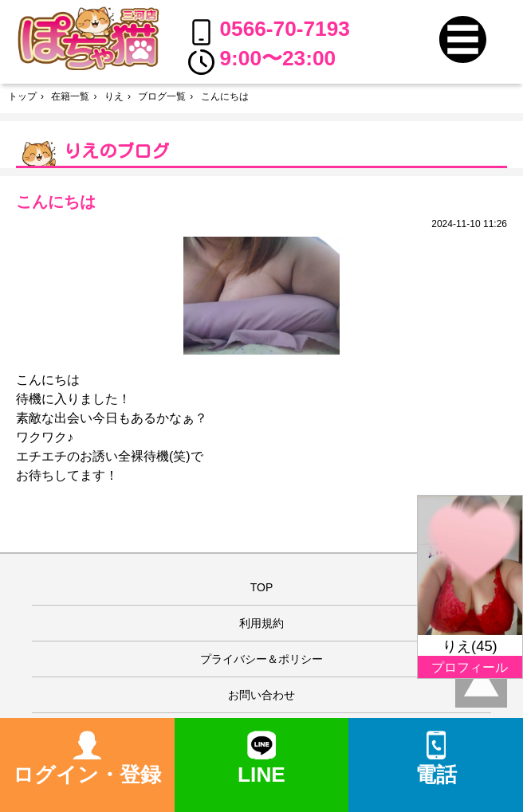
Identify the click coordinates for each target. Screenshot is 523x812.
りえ (114, 96)
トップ (22, 96)
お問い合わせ (261, 695)
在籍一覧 (70, 96)
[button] (463, 39)
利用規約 (261, 623)
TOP (262, 587)
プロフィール (470, 667)
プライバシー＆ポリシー (261, 659)
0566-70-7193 (269, 31)
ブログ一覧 (162, 96)
